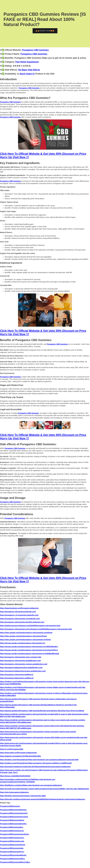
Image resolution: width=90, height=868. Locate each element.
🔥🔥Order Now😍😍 (45, 31)
